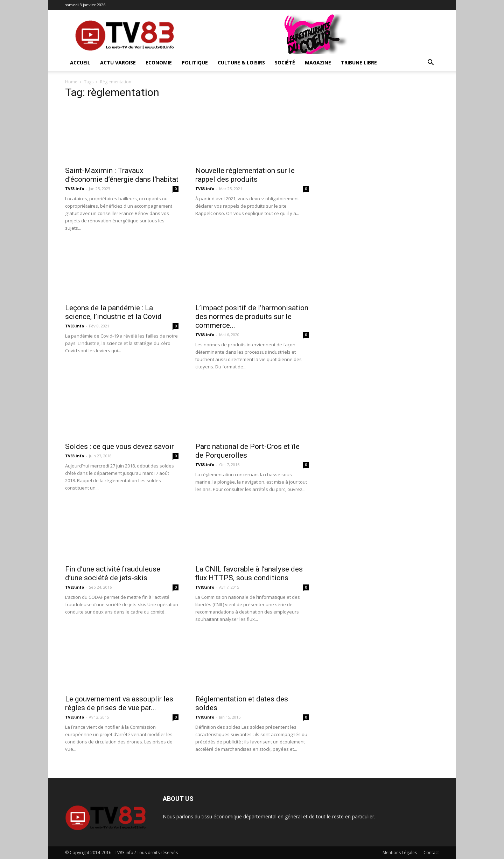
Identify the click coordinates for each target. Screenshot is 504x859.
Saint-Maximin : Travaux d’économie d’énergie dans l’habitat (122, 175)
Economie (159, 63)
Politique (195, 63)
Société (285, 63)
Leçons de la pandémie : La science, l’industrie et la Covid (113, 312)
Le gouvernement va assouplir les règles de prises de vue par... (119, 703)
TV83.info (75, 189)
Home (71, 82)
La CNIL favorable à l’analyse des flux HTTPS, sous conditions (249, 573)
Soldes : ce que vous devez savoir (120, 446)
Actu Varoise (118, 63)
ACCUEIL (80, 63)
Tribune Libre (359, 63)
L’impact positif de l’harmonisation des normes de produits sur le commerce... (252, 317)
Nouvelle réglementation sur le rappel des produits (245, 175)
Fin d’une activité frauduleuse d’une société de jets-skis (113, 573)
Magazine (318, 63)
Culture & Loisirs (241, 63)
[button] (430, 63)
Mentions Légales (400, 853)
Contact (431, 853)
